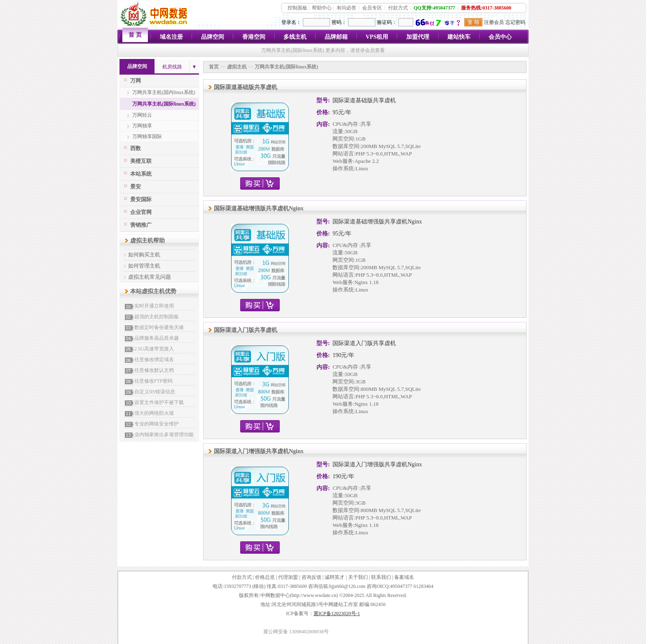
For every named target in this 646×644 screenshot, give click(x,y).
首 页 (135, 35)
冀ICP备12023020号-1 (337, 613)
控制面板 (297, 8)
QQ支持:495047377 (434, 8)
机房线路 (172, 67)
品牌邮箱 (336, 37)
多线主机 (295, 37)
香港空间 (254, 37)
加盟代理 (418, 37)
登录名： (291, 22)
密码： (339, 22)
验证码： (387, 22)
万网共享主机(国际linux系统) (164, 104)
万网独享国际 (147, 136)
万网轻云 (142, 115)
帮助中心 (322, 8)
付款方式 (398, 8)
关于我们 (358, 577)
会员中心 (500, 37)
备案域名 (404, 577)
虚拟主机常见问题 (150, 277)
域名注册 (171, 37)
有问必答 (346, 8)
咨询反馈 (311, 577)
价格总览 (265, 577)
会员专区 (372, 8)
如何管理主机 (144, 266)
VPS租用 (377, 37)
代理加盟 (288, 577)
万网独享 (142, 126)
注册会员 (494, 22)
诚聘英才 (335, 577)
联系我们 (381, 577)
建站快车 (459, 37)
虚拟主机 (237, 67)
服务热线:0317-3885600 (486, 8)
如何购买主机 (144, 255)
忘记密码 (515, 22)
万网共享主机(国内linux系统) (164, 92)
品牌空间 (213, 37)
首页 (214, 67)
